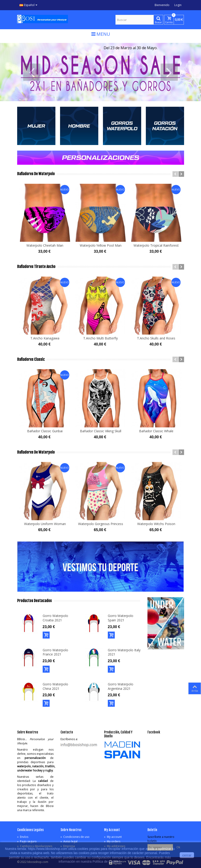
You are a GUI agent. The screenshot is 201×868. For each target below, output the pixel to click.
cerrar (187, 855)
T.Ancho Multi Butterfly (100, 338)
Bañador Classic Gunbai (45, 431)
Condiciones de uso (75, 837)
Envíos (23, 837)
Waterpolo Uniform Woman (45, 524)
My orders (112, 841)
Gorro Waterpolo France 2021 (55, 652)
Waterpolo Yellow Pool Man (101, 245)
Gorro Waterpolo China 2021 (55, 686)
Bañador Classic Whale (156, 431)
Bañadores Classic (31, 360)
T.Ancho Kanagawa (45, 338)
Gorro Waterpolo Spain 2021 (121, 618)
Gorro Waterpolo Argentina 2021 (121, 686)
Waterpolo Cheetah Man (45, 245)
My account (113, 837)
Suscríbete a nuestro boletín (161, 839)
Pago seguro (27, 841)
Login (178, 5)
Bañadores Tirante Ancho (36, 267)
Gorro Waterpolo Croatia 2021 (55, 618)
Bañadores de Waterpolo (36, 174)
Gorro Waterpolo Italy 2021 (124, 652)
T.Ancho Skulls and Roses (156, 338)
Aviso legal (69, 841)
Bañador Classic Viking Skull (101, 431)
